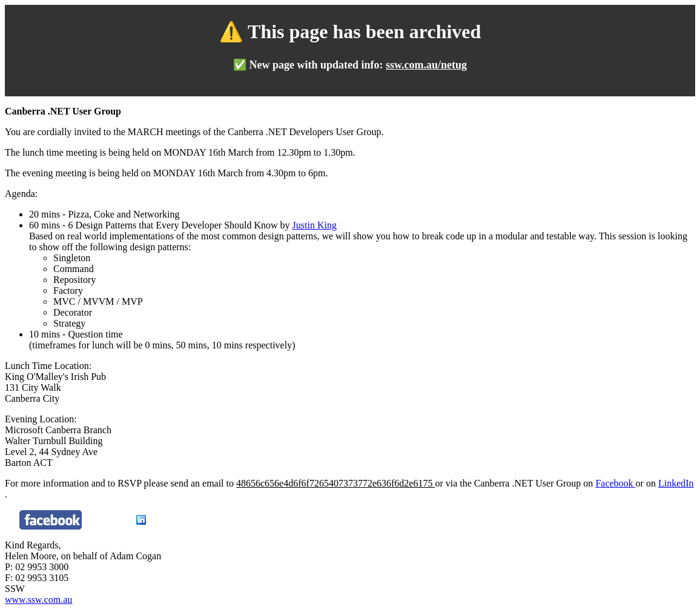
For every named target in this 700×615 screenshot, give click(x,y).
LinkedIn (676, 483)
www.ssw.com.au (38, 600)
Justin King (315, 225)
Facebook (615, 483)
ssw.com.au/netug (426, 65)
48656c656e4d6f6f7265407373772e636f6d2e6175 (335, 483)
